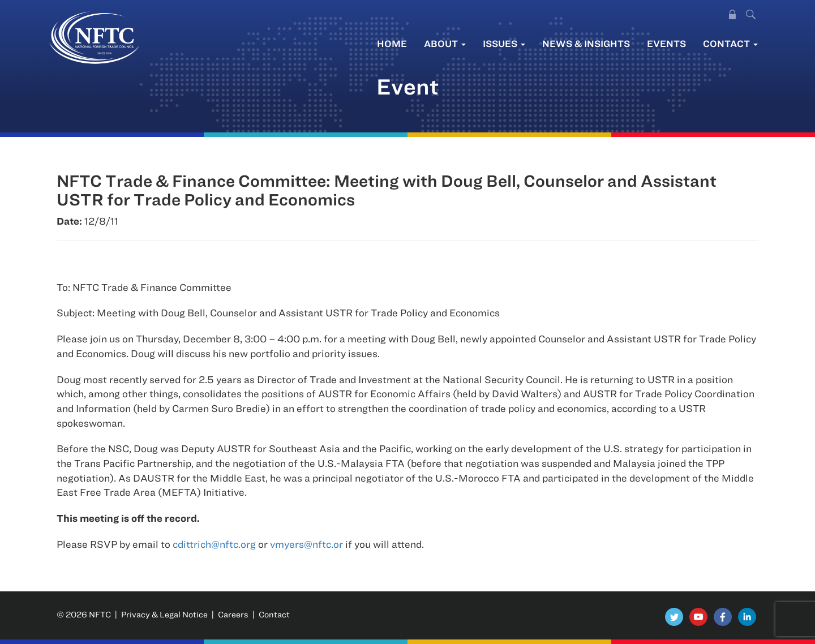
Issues (504, 43)
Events (666, 43)
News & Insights (586, 43)
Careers (233, 614)
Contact (730, 43)
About (445, 43)
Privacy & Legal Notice (164, 614)
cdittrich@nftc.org (214, 544)
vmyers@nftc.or (306, 544)
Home (392, 43)
